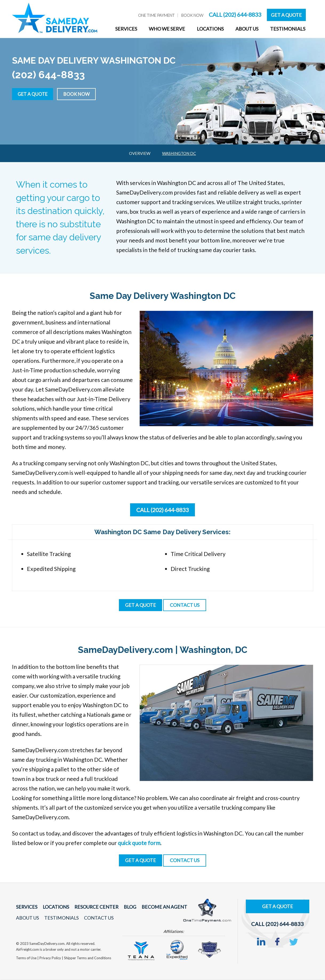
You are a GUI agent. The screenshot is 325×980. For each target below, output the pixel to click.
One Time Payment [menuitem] (156, 15)
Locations (55, 907)
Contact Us (97, 918)
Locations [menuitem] (210, 29)
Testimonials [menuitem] (288, 29)
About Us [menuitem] (247, 29)
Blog (126, 907)
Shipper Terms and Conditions (88, 958)
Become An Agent (158, 907)
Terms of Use (27, 958)
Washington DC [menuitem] (179, 153)
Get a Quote (34, 94)
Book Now (80, 94)
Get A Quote (286, 15)
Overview (140, 153)
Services (26, 907)
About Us (27, 918)
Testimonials (60, 918)
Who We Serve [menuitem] (167, 29)
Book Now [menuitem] (192, 15)
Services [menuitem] (126, 29)
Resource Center (94, 907)
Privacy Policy (51, 958)
